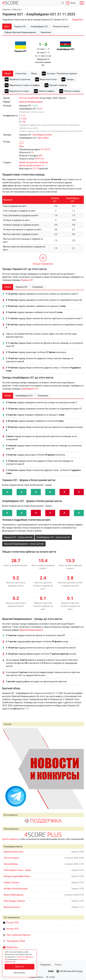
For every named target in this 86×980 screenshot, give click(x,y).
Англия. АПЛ (11, 929)
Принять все (19, 967)
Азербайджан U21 (30, 389)
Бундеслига (10, 947)
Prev (6, 769)
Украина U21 (27, 280)
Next (80, 769)
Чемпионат (46, 32)
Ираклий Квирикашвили (31, 102)
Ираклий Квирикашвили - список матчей (24, 544)
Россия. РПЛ (11, 923)
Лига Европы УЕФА (14, 941)
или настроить (19, 973)
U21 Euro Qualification (29, 98)
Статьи (58, 965)
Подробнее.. (78, 20)
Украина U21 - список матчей (18, 537)
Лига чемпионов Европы (17, 935)
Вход (71, 3)
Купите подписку (10, 839)
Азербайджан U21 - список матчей (53, 537)
